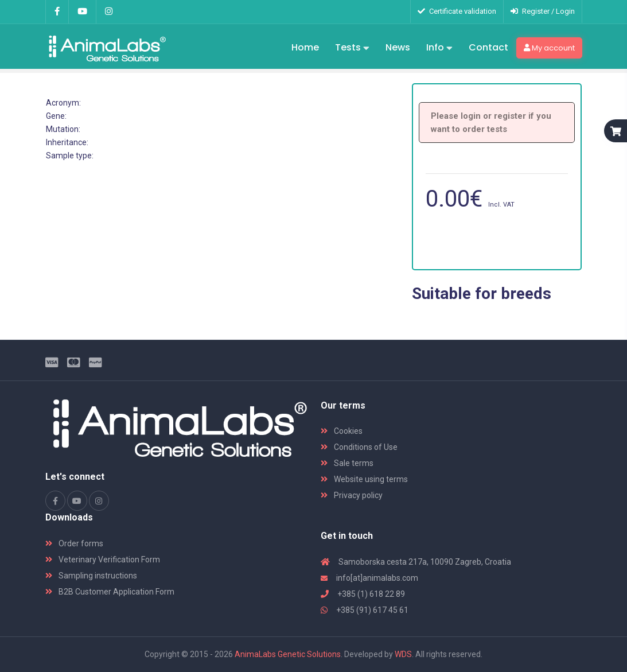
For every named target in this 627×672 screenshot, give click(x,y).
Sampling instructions (91, 576)
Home (305, 47)
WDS (403, 654)
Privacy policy (352, 495)
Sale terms (347, 463)
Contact (488, 47)
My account (549, 48)
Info (439, 48)
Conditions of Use (359, 447)
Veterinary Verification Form (103, 560)
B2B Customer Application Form (110, 592)
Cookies (342, 431)
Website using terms (364, 479)
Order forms (74, 543)
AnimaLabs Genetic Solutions (288, 654)
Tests (352, 48)
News (398, 47)
